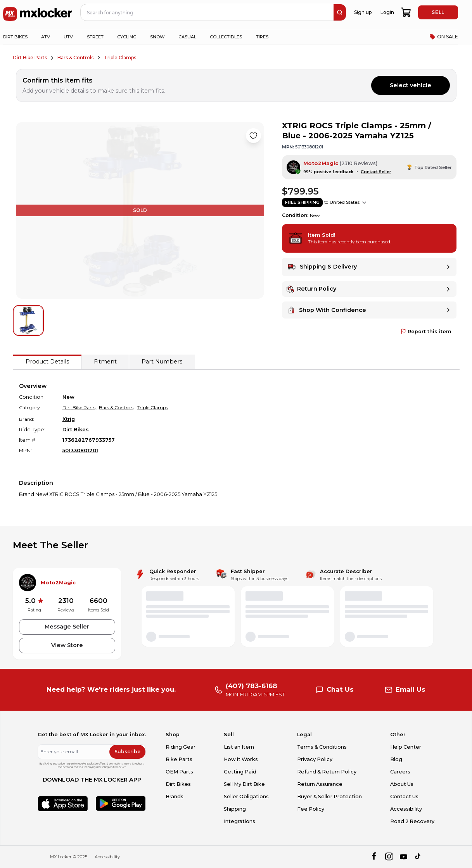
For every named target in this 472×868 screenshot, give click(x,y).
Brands (175, 797)
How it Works (241, 759)
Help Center (406, 747)
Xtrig (69, 419)
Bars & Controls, (117, 407)
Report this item (426, 332)
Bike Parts (179, 759)
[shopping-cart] (406, 12)
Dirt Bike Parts (30, 58)
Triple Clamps (120, 58)
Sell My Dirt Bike (244, 784)
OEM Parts (179, 772)
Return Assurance (320, 784)
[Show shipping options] (364, 203)
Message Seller (67, 627)
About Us (402, 784)
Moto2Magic (321, 163)
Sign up (363, 12)
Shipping (235, 809)
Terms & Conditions (322, 747)
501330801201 (80, 450)
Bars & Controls (75, 58)
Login (387, 12)
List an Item (239, 747)
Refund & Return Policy (327, 772)
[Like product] (253, 136)
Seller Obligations (246, 797)
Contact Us (404, 797)
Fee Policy (311, 809)
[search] (340, 12)
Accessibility (406, 809)
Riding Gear (181, 747)
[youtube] (404, 857)
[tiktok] (418, 857)
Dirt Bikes (76, 430)
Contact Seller (376, 172)
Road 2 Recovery (412, 821)
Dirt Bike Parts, (80, 407)
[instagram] (389, 857)
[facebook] (374, 857)
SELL (438, 12)
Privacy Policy (315, 759)
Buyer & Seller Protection (329, 797)
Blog (396, 759)
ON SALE (444, 37)
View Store (67, 645)
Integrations (239, 821)
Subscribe (127, 752)
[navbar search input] (207, 12)
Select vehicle (411, 85)
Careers (400, 772)
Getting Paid (240, 772)
